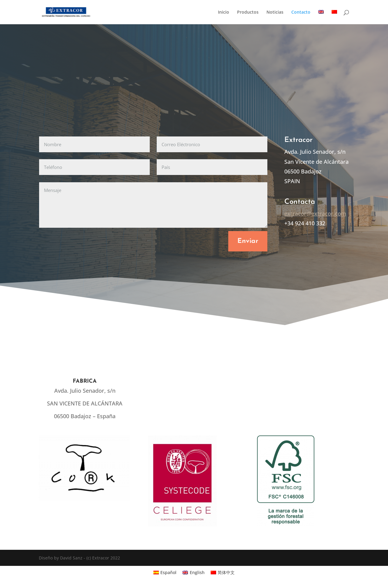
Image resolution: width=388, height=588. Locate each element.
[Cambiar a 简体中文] (223, 572)
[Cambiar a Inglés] (321, 17)
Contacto (301, 12)
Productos (248, 12)
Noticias (275, 12)
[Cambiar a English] (194, 572)
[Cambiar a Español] (165, 572)
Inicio (224, 12)
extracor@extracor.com (315, 213)
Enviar (248, 241)
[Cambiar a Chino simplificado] (334, 17)
